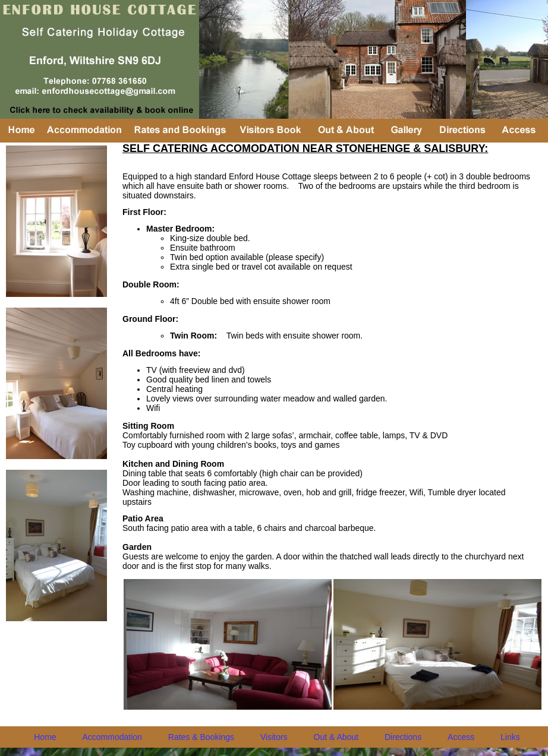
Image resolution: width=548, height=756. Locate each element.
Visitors (274, 737)
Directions (403, 737)
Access (461, 737)
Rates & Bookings (201, 737)
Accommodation (112, 737)
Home (45, 737)
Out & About (336, 737)
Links (510, 737)
